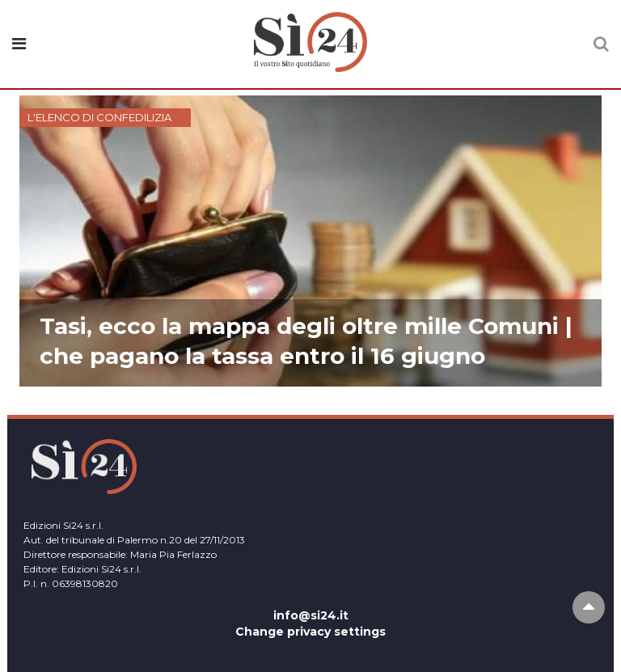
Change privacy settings (310, 632)
